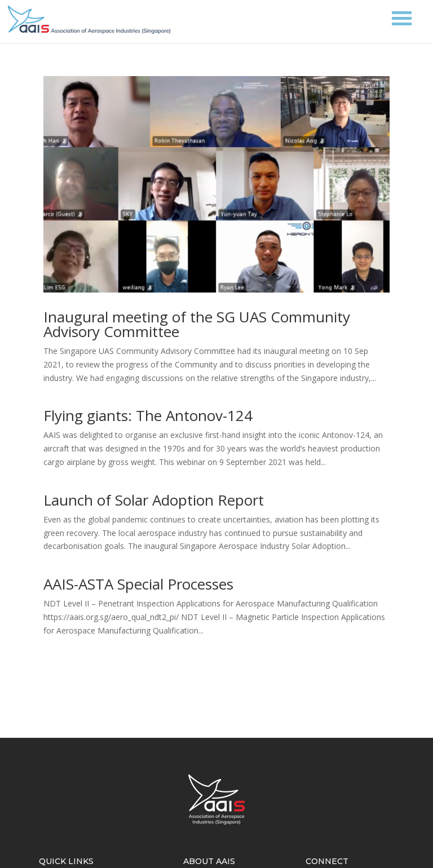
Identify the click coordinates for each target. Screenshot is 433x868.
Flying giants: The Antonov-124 (148, 415)
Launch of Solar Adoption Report (154, 500)
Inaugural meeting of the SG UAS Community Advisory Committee (197, 324)
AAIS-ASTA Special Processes (138, 584)
